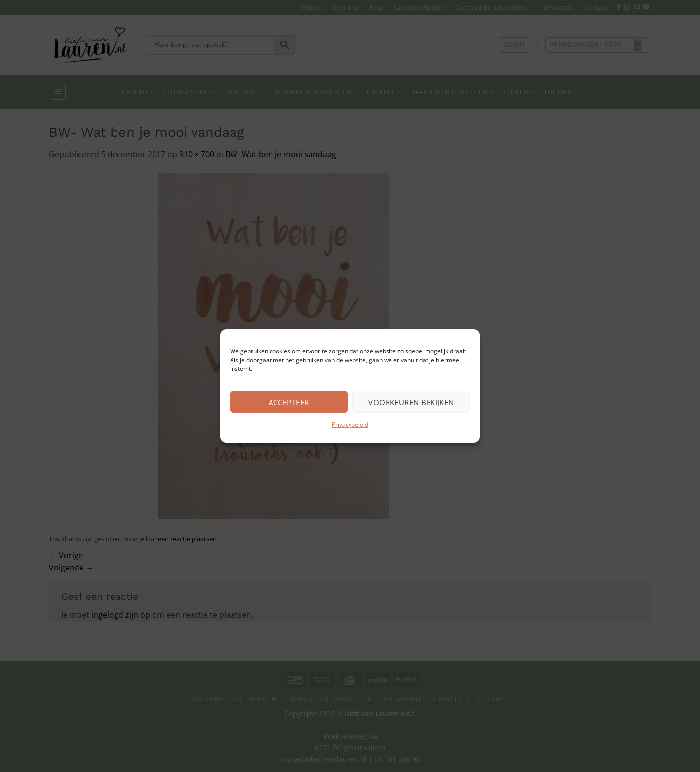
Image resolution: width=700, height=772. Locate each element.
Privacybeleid (350, 425)
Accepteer (289, 402)
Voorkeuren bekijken (411, 402)
